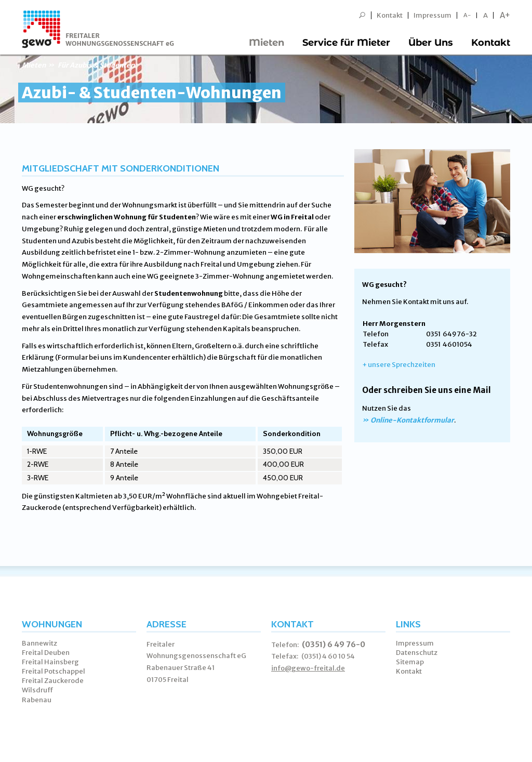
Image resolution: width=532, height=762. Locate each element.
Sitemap (410, 662)
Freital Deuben (46, 653)
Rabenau (37, 700)
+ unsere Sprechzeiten (399, 365)
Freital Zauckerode (53, 681)
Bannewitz (39, 643)
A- (467, 15)
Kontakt (390, 15)
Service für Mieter (346, 43)
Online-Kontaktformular (412, 420)
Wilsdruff (38, 690)
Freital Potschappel (54, 671)
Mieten (267, 43)
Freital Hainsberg (50, 662)
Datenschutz (417, 653)
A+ (505, 15)
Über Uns (431, 43)
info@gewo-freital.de (308, 668)
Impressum (433, 15)
